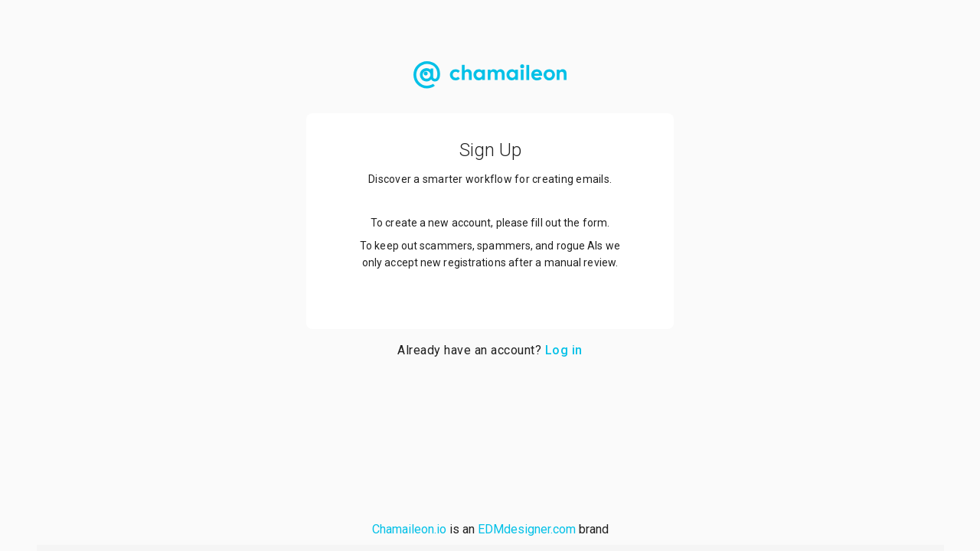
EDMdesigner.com (527, 529)
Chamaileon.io (409, 529)
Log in (564, 350)
